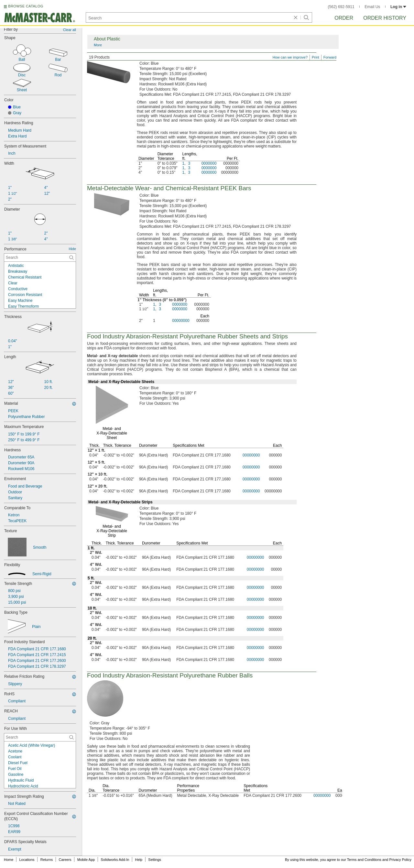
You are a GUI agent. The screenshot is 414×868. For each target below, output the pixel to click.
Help (139, 860)
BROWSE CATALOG (26, 6)
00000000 (181, 321)
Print (316, 57)
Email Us (372, 7)
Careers (65, 860)
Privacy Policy (400, 860)
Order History (385, 18)
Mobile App (86, 860)
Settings (155, 860)
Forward (330, 57)
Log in (398, 7)
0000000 (209, 163)
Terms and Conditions (364, 860)
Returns (47, 860)
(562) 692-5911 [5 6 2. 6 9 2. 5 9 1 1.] (341, 7)
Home (9, 860)
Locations (27, 860)
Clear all (70, 30)
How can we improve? (290, 57)
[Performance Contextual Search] (40, 258)
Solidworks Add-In (115, 860)
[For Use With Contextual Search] (40, 737)
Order (344, 18)
